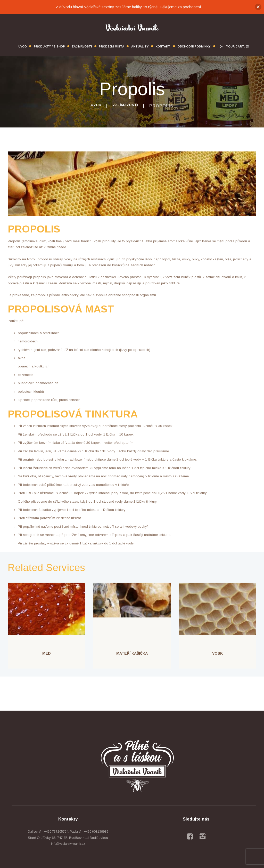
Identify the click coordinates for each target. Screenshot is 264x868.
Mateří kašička (132, 653)
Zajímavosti (127, 106)
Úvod (93, 106)
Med (47, 653)
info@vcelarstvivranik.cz (68, 844)
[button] (258, 7)
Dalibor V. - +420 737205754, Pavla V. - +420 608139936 (68, 831)
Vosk (217, 653)
